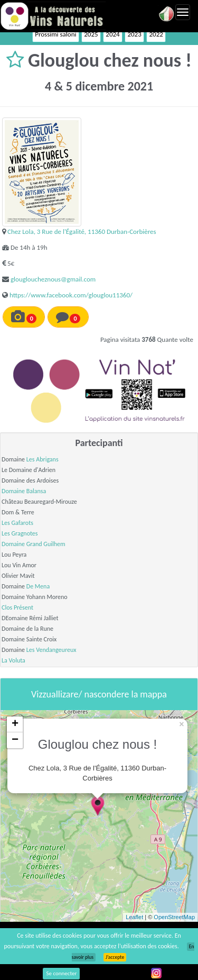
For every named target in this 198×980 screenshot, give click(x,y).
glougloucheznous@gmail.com (53, 279)
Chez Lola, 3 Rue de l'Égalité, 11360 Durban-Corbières (82, 232)
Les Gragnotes (20, 533)
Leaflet (134, 917)
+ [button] (15, 724)
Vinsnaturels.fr (53, 16)
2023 (134, 34)
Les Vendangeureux (51, 650)
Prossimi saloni (55, 34)
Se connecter (61, 973)
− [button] (15, 740)
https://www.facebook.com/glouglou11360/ (71, 295)
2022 (156, 34)
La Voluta (13, 660)
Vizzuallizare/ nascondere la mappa (99, 694)
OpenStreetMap (174, 917)
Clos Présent (17, 607)
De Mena (38, 586)
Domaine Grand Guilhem (34, 544)
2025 (91, 34)
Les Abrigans (43, 459)
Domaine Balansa (24, 491)
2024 (112, 34)
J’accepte (115, 957)
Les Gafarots (17, 523)
